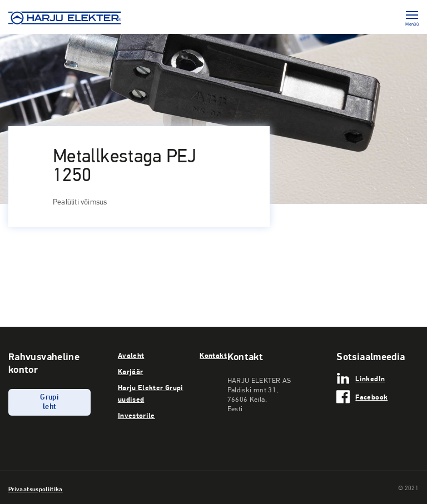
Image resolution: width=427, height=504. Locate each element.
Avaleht (131, 355)
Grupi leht (49, 402)
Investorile (136, 415)
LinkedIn (370, 378)
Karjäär (131, 371)
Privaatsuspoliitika (36, 489)
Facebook (371, 397)
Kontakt (213, 355)
